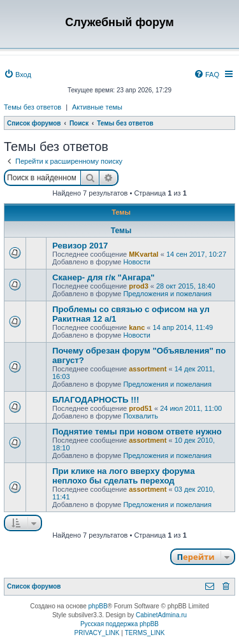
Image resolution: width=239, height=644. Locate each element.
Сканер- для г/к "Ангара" (104, 277)
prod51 (141, 408)
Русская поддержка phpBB (119, 624)
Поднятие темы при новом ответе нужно (137, 432)
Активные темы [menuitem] (97, 107)
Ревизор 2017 (80, 246)
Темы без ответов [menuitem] (33, 107)
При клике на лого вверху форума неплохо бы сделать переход (124, 476)
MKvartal (143, 254)
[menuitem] (18, 75)
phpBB (98, 606)
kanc (137, 327)
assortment (148, 369)
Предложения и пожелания (167, 294)
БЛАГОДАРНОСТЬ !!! (96, 400)
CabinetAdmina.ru (161, 615)
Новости (137, 262)
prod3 (139, 286)
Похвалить (141, 416)
